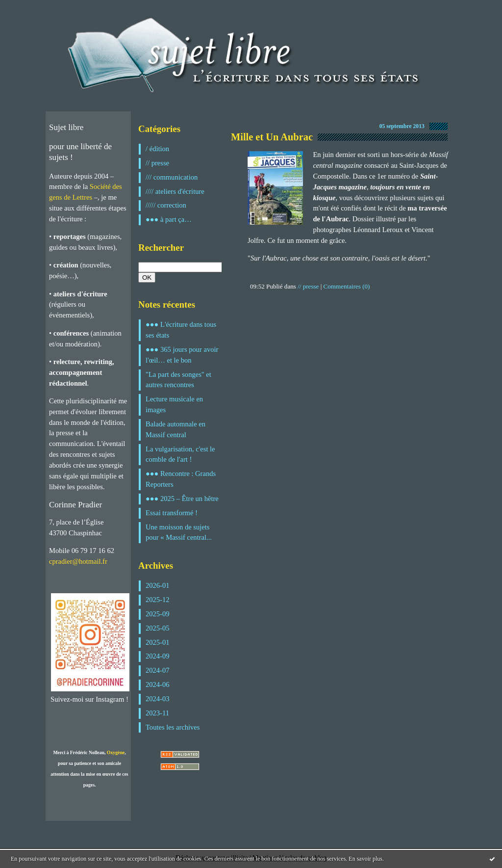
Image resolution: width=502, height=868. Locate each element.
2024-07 (158, 670)
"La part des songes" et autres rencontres (178, 380)
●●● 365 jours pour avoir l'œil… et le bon (182, 355)
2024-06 (158, 684)
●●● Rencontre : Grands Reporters (181, 479)
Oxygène (116, 752)
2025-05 (158, 628)
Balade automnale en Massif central (176, 429)
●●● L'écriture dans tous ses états (181, 330)
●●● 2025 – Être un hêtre (182, 499)
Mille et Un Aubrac (272, 137)
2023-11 (157, 713)
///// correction (166, 205)
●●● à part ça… (169, 219)
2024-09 (158, 656)
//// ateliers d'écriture (175, 191)
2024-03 (158, 699)
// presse (157, 163)
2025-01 (158, 642)
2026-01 (158, 585)
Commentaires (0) (347, 286)
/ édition (157, 149)
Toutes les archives (173, 727)
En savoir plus (365, 859)
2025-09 (158, 614)
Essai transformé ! (172, 513)
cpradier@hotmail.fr (78, 561)
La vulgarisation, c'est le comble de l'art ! (180, 454)
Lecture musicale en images (174, 404)
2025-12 (158, 600)
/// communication (172, 177)
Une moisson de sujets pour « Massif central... (179, 532)
